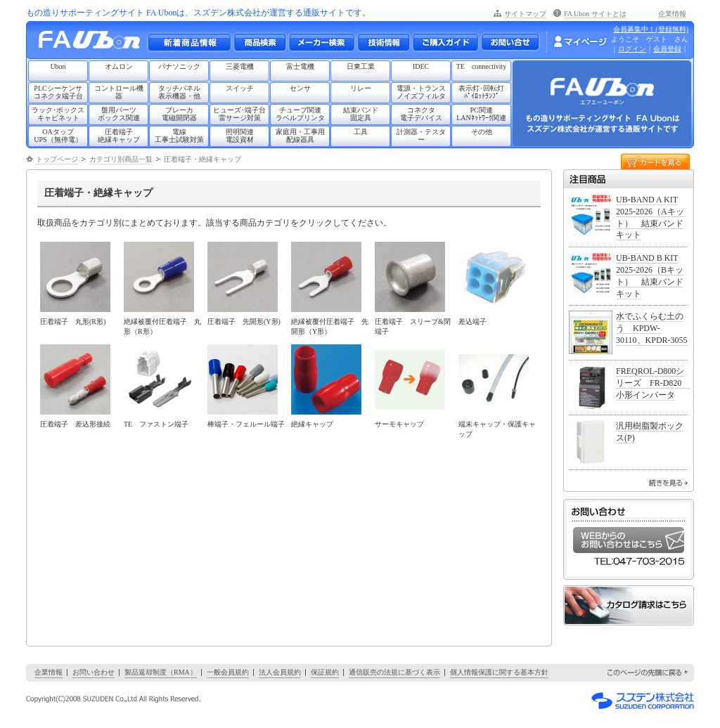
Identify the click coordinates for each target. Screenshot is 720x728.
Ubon (58, 66)
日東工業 (361, 66)
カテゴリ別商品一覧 (121, 159)
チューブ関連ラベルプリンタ (300, 114)
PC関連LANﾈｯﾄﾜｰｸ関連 (481, 114)
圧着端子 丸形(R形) (73, 321)
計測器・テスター (421, 136)
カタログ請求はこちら (629, 605)
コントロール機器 (119, 92)
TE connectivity (482, 66)
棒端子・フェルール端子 (246, 424)
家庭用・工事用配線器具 (300, 136)
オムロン (119, 66)
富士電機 (300, 66)
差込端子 (472, 321)
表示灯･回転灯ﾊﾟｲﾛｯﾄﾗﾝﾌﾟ (481, 92)
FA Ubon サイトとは (595, 14)
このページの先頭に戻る (648, 673)
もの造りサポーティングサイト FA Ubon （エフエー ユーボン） (93, 43)
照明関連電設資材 (240, 136)
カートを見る (655, 161)
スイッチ (240, 88)
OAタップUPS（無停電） (58, 136)
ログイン (632, 49)
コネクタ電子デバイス (421, 114)
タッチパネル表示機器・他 (179, 92)
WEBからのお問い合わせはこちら (629, 540)
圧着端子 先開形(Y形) (244, 321)
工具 (361, 132)
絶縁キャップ (312, 424)
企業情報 (672, 14)
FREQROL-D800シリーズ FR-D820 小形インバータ (653, 383)
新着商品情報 (189, 42)
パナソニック (179, 66)
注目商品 (629, 179)
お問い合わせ (510, 42)
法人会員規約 (280, 672)
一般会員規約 (228, 672)
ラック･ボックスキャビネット (58, 114)
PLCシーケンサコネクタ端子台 (58, 92)
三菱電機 (240, 66)
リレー (361, 88)
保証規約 (325, 672)
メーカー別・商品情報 (259, 42)
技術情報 (383, 42)
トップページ (57, 159)
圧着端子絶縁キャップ (119, 136)
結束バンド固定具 (361, 114)
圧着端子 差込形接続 (75, 424)
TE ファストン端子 (156, 424)
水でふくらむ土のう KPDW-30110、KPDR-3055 (652, 328)
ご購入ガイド (445, 42)
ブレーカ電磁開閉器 (179, 114)
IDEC (421, 66)
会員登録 (667, 49)
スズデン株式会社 (643, 701)
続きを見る (668, 483)
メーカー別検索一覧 (321, 42)
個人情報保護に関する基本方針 (499, 672)
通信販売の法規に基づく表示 (394, 672)
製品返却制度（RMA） (161, 672)
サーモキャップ (399, 424)
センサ (300, 88)
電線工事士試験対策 (179, 136)
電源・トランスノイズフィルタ (421, 92)
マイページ (580, 41)
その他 (482, 132)
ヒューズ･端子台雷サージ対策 (239, 114)
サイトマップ (525, 14)
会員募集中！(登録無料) (651, 29)
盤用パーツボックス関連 (119, 114)
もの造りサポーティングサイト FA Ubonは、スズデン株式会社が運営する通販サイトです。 (198, 13)
